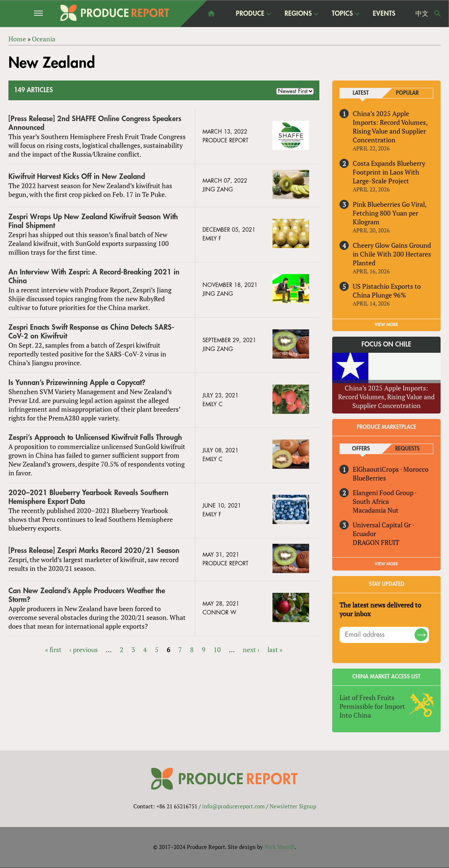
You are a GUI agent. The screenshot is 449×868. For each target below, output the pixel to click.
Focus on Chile (386, 344)
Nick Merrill (280, 847)
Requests (407, 449)
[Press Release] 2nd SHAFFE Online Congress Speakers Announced (95, 123)
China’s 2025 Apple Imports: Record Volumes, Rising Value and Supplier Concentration (390, 127)
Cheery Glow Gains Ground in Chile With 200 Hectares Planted (392, 254)
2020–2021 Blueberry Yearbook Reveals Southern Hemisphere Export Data (88, 497)
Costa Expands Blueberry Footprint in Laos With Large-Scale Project (389, 172)
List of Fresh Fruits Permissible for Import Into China (372, 706)
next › (251, 650)
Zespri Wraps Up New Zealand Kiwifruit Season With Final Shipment (93, 221)
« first (53, 650)
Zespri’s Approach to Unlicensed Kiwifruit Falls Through (95, 438)
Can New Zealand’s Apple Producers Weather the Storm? (87, 595)
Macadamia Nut (376, 510)
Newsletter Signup (293, 806)
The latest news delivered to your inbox (380, 609)
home (211, 14)
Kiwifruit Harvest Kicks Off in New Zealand (77, 177)
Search (438, 14)
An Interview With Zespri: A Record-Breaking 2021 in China (94, 276)
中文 (422, 14)
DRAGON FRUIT (376, 542)
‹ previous (84, 650)
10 (217, 650)
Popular (407, 93)
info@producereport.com (233, 806)
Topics (342, 13)
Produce (250, 13)
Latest (361, 93)
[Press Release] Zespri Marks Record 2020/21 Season (94, 551)
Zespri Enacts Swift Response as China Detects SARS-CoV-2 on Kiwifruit (91, 332)
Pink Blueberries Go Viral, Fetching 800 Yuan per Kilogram (389, 213)
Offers (361, 449)
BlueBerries (369, 478)
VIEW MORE (386, 325)
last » (275, 650)
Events (384, 14)
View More (386, 564)
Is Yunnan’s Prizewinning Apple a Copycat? (77, 383)
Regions (298, 13)
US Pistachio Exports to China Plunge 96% (387, 291)
